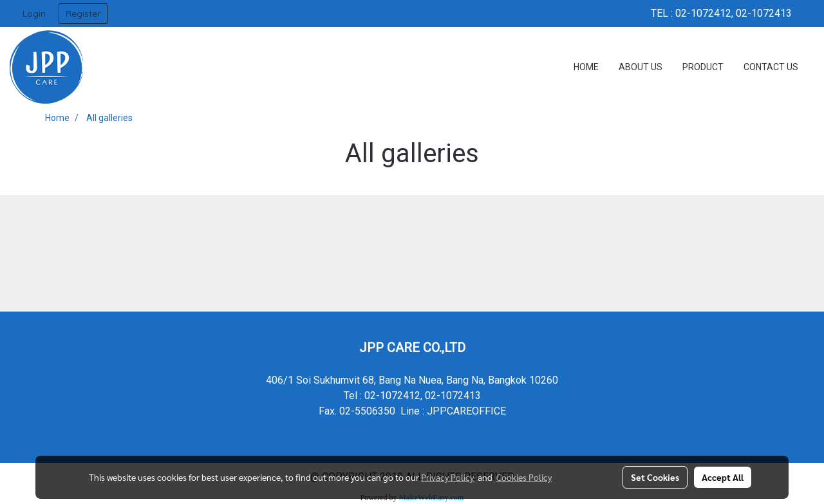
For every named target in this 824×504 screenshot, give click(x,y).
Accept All (723, 477)
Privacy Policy (447, 477)
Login (34, 14)
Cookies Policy (524, 477)
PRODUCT (703, 67)
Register (83, 14)
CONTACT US (771, 67)
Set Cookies (655, 477)
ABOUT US (641, 67)
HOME (586, 67)
